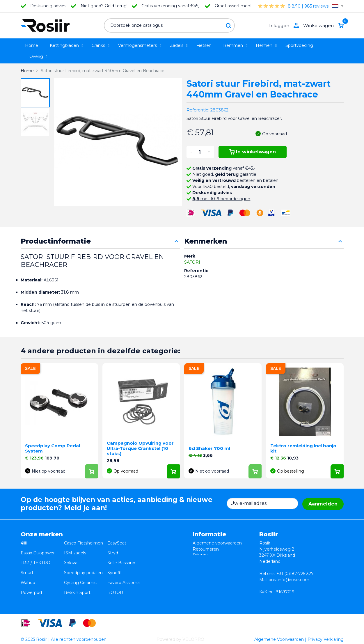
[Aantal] (200, 152)
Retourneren (206, 549)
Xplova (71, 555)
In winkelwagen (253, 152)
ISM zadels (75, 549)
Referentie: (198, 110)
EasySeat (117, 543)
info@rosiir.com (294, 580)
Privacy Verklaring (326, 636)
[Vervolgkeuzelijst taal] (337, 6)
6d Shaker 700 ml (209, 448)
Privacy (200, 555)
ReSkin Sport (77, 574)
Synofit (115, 561)
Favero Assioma (124, 567)
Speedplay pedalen (83, 561)
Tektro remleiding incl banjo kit (303, 448)
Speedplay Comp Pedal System (53, 448)
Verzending (204, 561)
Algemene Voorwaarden (279, 636)
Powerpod (31, 574)
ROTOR (115, 574)
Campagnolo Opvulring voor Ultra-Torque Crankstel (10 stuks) (140, 448)
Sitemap (201, 574)
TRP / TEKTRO (35, 555)
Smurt (27, 561)
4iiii (24, 543)
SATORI (192, 262)
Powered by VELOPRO (180, 636)
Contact (201, 567)
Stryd (113, 549)
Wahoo (28, 567)
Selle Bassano (121, 555)
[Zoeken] (169, 25)
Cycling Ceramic (80, 567)
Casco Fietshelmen (84, 543)
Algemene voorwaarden (217, 543)
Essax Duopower (38, 549)
